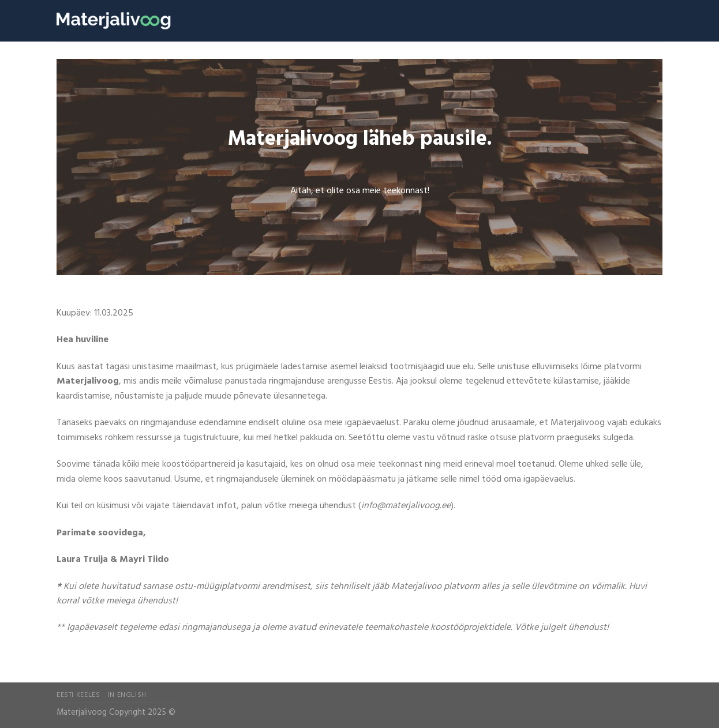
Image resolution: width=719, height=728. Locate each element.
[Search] (636, 21)
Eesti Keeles (78, 695)
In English (127, 695)
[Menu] (656, 20)
